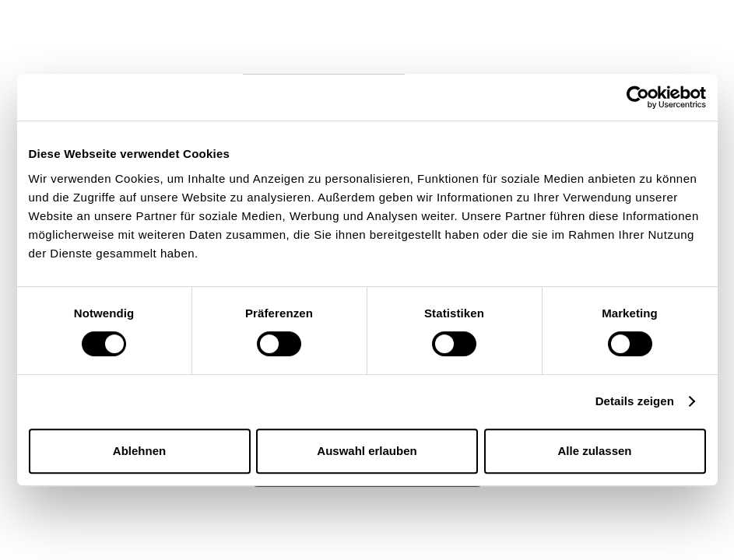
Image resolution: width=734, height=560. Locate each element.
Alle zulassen (594, 451)
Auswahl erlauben (367, 451)
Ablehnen (139, 451)
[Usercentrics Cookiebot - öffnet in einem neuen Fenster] (638, 97)
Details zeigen (635, 401)
